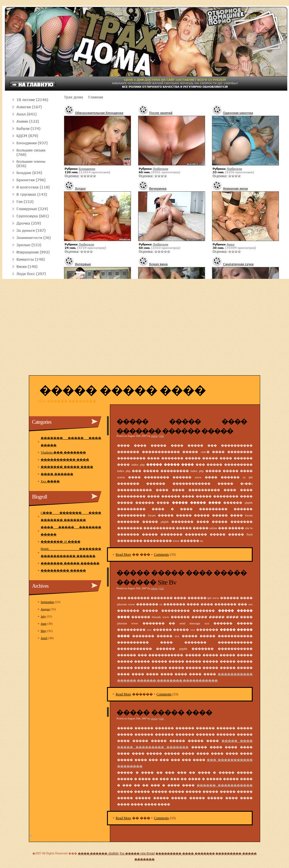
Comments (162, 555)
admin (154, 436)
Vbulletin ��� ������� (63, 452)
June (44, 624)
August (45, 609)
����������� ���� (65, 460)
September (47, 602)
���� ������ (57, 474)
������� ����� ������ (70, 563)
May (44, 631)
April (44, 638)
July (43, 616)
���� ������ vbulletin (98, 853)
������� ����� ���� (67, 467)
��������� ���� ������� (185, 853)
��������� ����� (63, 570)
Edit (162, 436)
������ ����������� (225, 785)
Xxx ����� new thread (137, 853)
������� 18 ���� (61, 542)
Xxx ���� (50, 481)
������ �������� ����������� (178, 680)
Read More (123, 555)
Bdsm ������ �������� (67, 401)
